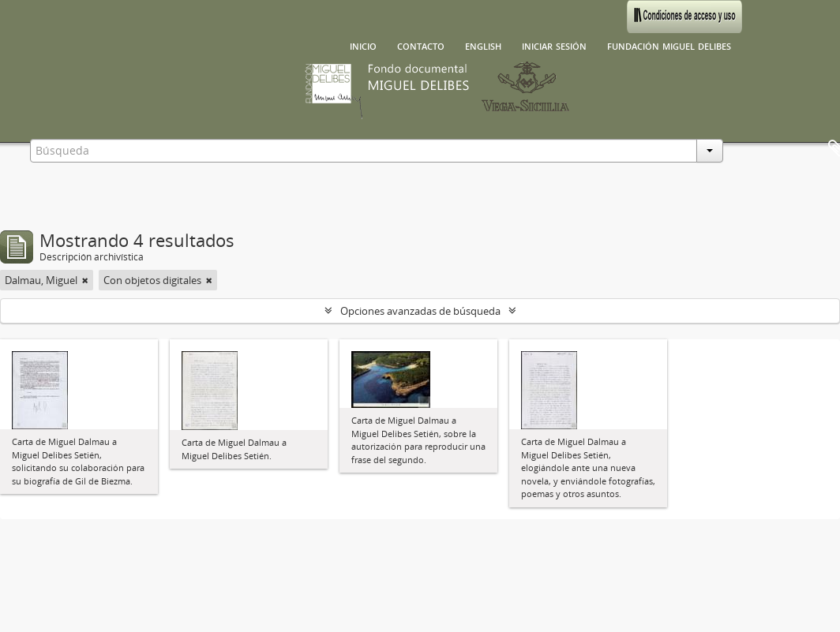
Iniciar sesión (554, 45)
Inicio (363, 45)
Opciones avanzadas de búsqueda (420, 311)
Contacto (421, 45)
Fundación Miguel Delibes (669, 45)
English (483, 45)
